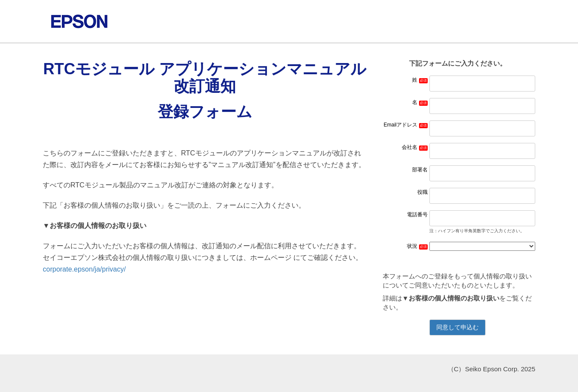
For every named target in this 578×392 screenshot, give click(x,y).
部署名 (420, 170)
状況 (412, 246)
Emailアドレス (400, 125)
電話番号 (417, 215)
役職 (422, 192)
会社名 (410, 147)
